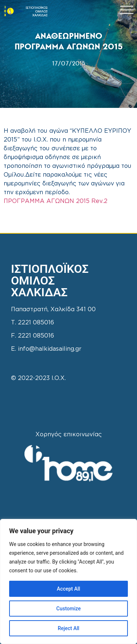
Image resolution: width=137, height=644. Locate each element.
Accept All (69, 589)
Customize (68, 609)
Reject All (68, 628)
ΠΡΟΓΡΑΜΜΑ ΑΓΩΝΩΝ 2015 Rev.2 (56, 201)
